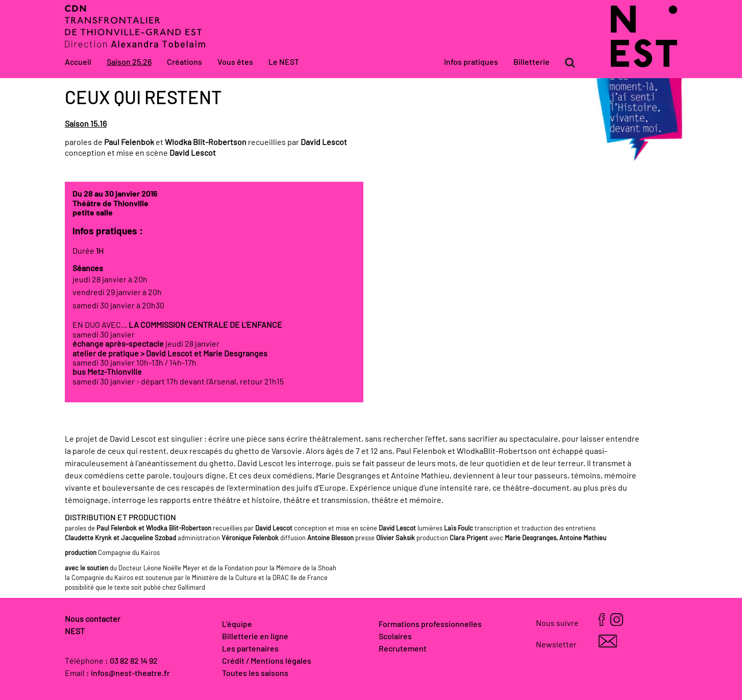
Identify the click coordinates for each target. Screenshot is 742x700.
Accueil (78, 62)
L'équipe (237, 624)
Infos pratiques (471, 62)
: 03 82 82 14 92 (131, 661)
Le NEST (284, 62)
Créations (184, 62)
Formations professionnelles (430, 624)
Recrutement (403, 649)
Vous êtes (235, 62)
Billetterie (531, 62)
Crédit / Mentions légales (267, 661)
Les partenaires (250, 649)
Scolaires (395, 637)
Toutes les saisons (255, 673)
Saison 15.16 (86, 124)
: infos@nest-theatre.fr (128, 673)
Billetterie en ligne (255, 637)
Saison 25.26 (129, 62)
